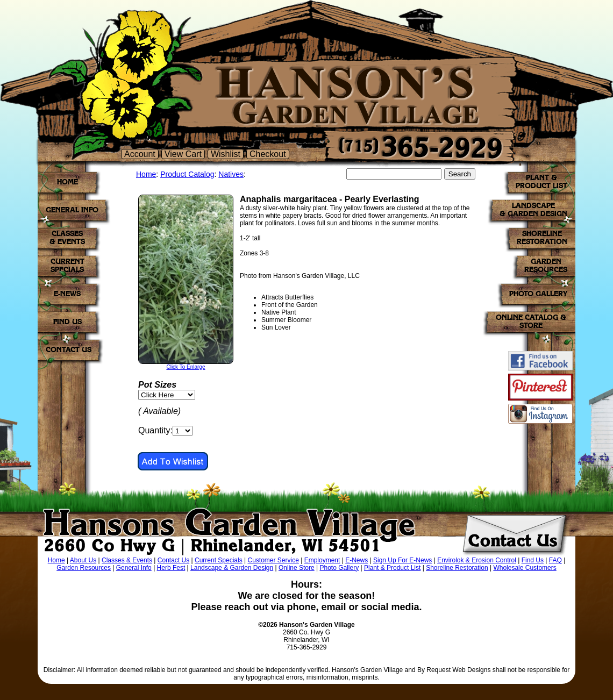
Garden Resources (84, 568)
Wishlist (226, 154)
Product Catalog (187, 174)
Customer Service (273, 560)
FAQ (555, 560)
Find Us (533, 560)
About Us (83, 560)
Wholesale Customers (525, 568)
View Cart (183, 154)
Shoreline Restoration (457, 568)
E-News (357, 560)
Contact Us (173, 560)
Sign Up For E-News (402, 560)
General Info (134, 568)
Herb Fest (171, 568)
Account (140, 154)
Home (146, 174)
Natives (231, 174)
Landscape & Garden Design (232, 568)
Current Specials (219, 560)
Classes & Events (127, 560)
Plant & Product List (392, 568)
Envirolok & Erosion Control (477, 560)
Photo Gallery (339, 568)
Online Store (297, 568)
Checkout (268, 154)
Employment (322, 560)
